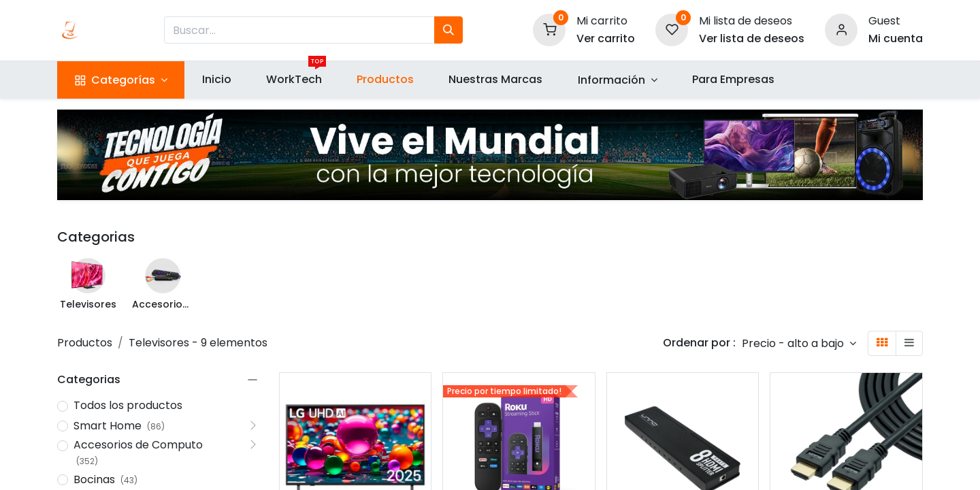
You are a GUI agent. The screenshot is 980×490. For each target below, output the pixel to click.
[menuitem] (216, 80)
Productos (85, 343)
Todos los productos (128, 406)
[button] (799, 343)
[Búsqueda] (448, 30)
